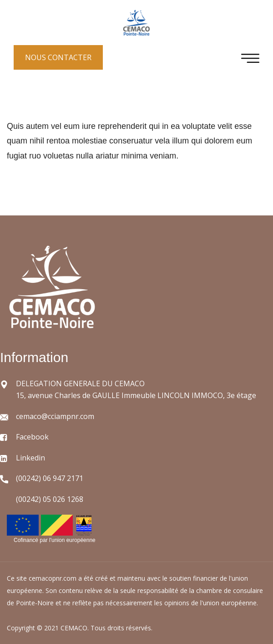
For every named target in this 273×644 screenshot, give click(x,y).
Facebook (32, 437)
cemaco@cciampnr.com (55, 416)
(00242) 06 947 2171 (50, 478)
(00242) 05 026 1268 (50, 499)
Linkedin (30, 458)
